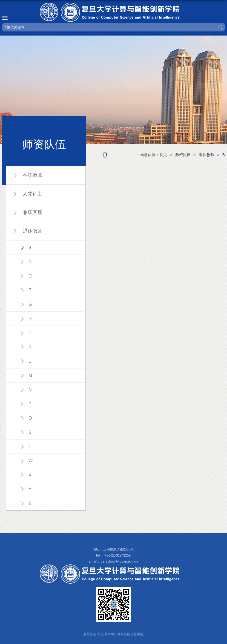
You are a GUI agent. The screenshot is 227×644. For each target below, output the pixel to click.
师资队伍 (183, 155)
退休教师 (206, 155)
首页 (163, 155)
